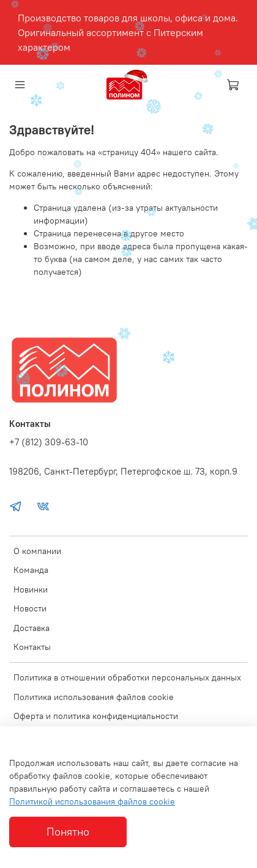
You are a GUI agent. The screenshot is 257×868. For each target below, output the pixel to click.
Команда (31, 570)
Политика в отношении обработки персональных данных (127, 677)
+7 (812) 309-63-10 (49, 442)
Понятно (68, 832)
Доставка (32, 628)
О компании (37, 551)
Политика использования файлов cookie (94, 697)
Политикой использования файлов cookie (92, 801)
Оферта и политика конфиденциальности (96, 716)
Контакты (32, 647)
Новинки (31, 589)
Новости (30, 608)
